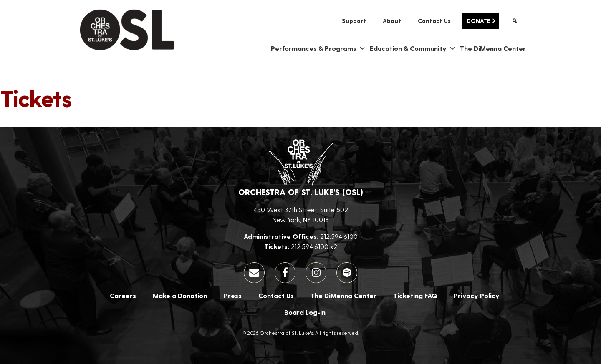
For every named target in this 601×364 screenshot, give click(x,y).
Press (233, 295)
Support (354, 21)
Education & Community (413, 48)
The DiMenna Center (493, 48)
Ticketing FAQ (415, 295)
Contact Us (434, 21)
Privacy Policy (477, 295)
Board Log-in (305, 312)
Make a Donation (180, 295)
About (392, 21)
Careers (123, 295)
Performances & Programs (318, 48)
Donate (478, 21)
